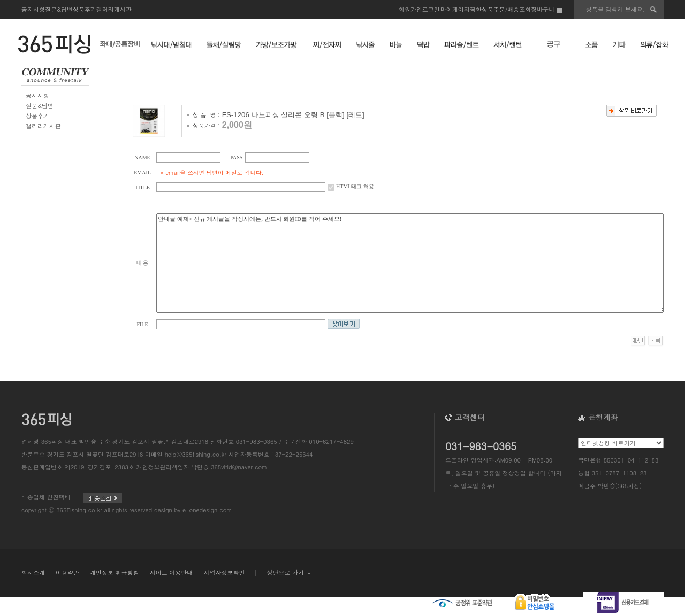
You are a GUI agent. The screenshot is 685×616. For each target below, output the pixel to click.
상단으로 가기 (288, 572)
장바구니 (547, 9)
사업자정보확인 (224, 572)
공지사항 (33, 9)
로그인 (431, 9)
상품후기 (85, 9)
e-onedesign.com (207, 510)
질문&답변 (59, 9)
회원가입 (410, 9)
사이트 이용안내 (172, 572)
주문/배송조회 (512, 9)
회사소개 (33, 572)
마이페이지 (455, 9)
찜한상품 (482, 9)
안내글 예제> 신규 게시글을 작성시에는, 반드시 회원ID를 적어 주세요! (410, 263)
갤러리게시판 (114, 9)
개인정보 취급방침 (115, 572)
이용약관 (67, 572)
